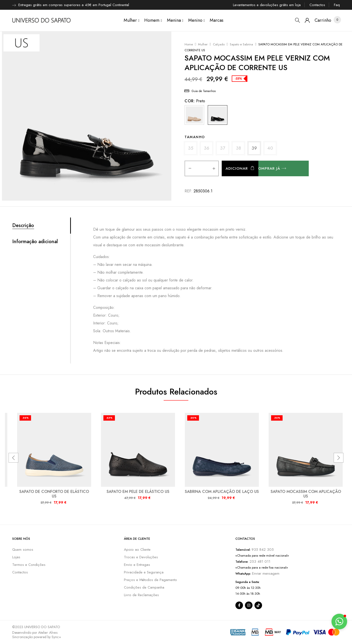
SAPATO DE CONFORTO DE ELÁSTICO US (54, 494)
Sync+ (56, 637)
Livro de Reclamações (141, 595)
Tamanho (195, 137)
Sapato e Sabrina (241, 44)
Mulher (203, 44)
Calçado (219, 44)
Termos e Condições (29, 565)
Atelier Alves (48, 633)
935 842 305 (263, 550)
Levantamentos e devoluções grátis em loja (267, 5)
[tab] (41, 226)
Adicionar (237, 168)
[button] (323, 20)
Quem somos (23, 550)
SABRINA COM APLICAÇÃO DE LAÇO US (222, 492)
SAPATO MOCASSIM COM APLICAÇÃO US (306, 494)
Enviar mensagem (266, 573)
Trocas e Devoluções (141, 557)
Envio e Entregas (137, 565)
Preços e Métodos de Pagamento (150, 580)
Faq (337, 5)
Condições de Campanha (144, 587)
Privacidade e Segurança (144, 572)
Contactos (317, 5)
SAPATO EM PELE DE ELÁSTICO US (138, 492)
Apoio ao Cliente (137, 550)
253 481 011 (259, 561)
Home (189, 44)
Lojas (16, 557)
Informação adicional (35, 242)
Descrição (23, 226)
